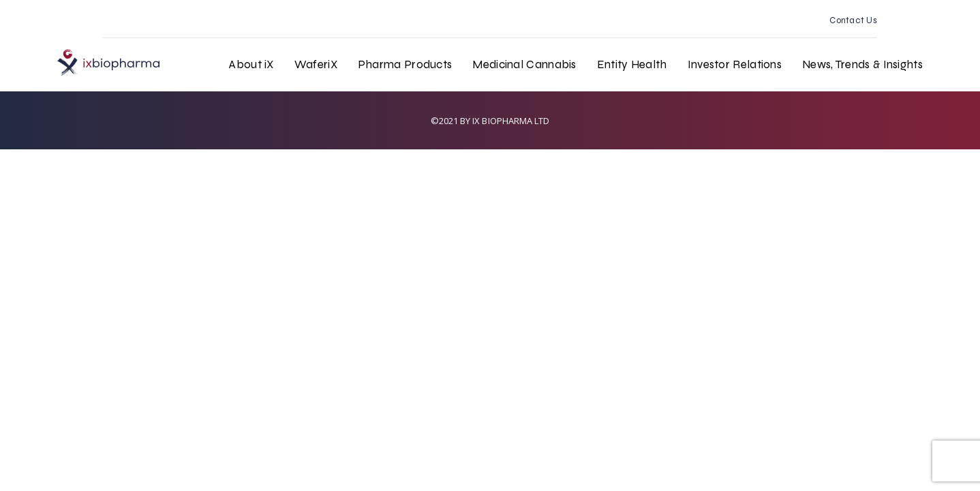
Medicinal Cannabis (524, 64)
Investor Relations (735, 64)
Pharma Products (405, 64)
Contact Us (853, 20)
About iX (251, 64)
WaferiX (316, 64)
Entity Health (632, 64)
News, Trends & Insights (862, 64)
